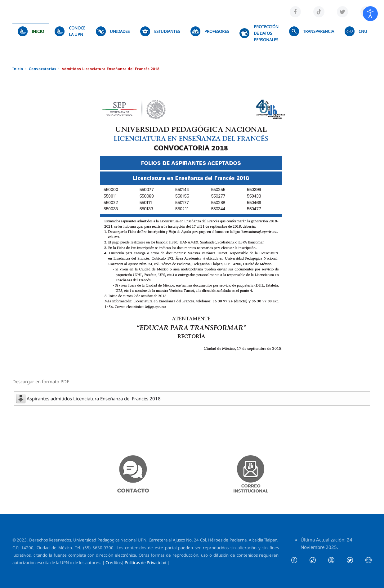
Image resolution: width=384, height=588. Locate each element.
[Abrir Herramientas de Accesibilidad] (370, 14)
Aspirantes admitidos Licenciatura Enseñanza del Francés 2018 (94, 399)
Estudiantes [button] (160, 31)
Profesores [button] (210, 31)
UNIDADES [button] (113, 31)
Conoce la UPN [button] (70, 31)
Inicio (31, 31)
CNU (356, 31)
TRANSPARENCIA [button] (312, 31)
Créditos (114, 563)
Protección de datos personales (259, 33)
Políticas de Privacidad (145, 563)
